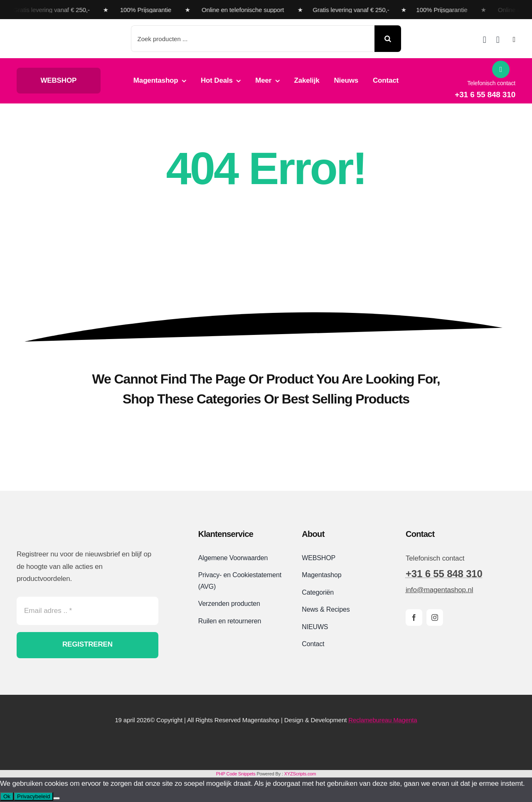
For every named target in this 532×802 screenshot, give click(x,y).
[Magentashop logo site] (60, 528)
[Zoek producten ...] (253, 39)
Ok (7, 796)
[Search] (388, 39)
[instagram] (435, 617)
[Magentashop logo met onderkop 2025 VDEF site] (64, 30)
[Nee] (57, 798)
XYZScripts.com (300, 774)
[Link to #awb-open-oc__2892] (514, 39)
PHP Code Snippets (236, 774)
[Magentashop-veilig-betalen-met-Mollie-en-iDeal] (266, 742)
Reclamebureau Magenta (383, 720)
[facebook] (414, 617)
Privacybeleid (33, 796)
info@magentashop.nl (439, 590)
